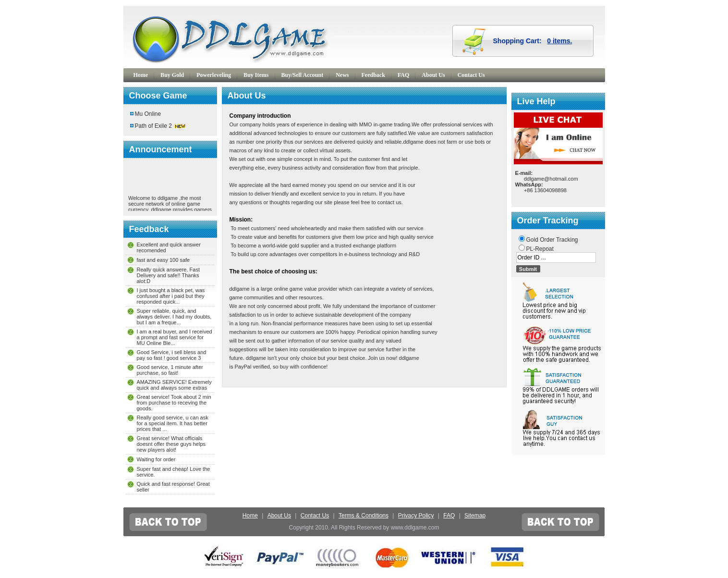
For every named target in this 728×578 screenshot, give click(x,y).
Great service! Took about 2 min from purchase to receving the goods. (174, 403)
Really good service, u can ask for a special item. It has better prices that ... (173, 423)
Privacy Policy (416, 516)
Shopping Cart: (533, 41)
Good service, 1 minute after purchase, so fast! (170, 370)
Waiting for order (156, 459)
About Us (433, 75)
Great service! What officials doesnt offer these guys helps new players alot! (171, 444)
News (342, 75)
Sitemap (475, 516)
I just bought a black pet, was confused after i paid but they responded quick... (171, 296)
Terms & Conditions (364, 516)
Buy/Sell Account (303, 75)
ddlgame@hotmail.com (551, 179)
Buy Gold (172, 75)
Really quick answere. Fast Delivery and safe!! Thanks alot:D (168, 275)
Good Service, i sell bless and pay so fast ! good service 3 (172, 355)
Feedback (373, 75)
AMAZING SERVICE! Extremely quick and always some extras (174, 385)
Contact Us (471, 75)
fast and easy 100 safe (164, 260)
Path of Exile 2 (153, 126)
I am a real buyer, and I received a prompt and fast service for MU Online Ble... (175, 337)
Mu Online (148, 114)
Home (141, 75)
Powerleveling (214, 75)
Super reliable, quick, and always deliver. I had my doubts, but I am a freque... (174, 317)
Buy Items (256, 75)
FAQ (403, 75)
